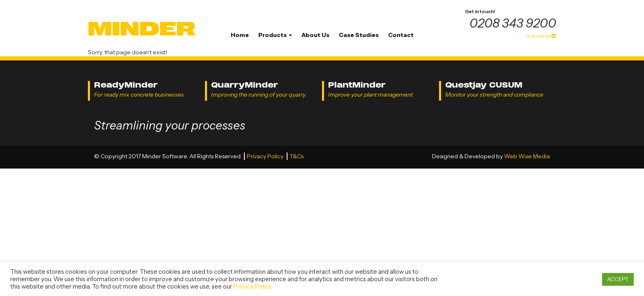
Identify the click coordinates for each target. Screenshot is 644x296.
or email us (541, 36)
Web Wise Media (527, 156)
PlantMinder (357, 85)
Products (275, 35)
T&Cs (297, 156)
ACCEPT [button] (618, 279)
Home (240, 35)
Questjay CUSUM (484, 85)
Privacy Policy (266, 156)
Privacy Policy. (253, 287)
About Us (315, 35)
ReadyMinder (126, 85)
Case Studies (359, 35)
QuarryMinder (245, 85)
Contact (401, 35)
